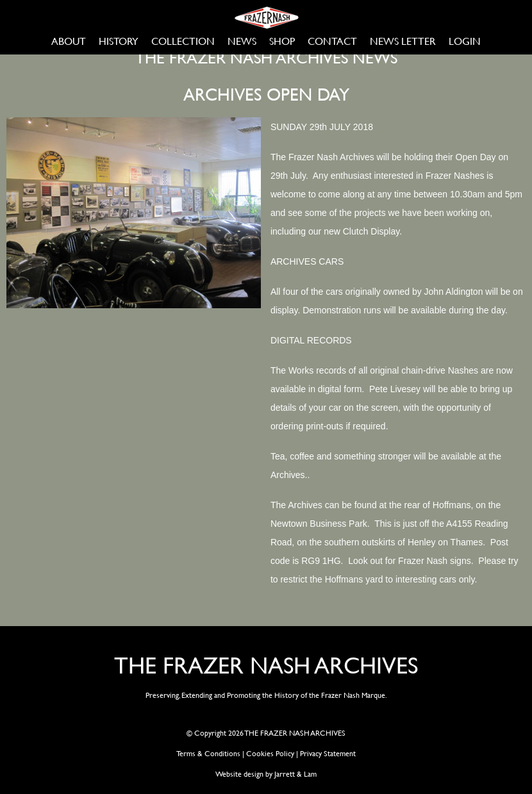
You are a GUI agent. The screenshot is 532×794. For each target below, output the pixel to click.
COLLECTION (183, 41)
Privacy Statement (328, 753)
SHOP (282, 41)
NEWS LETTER (403, 41)
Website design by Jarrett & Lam (266, 773)
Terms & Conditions (208, 753)
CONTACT (332, 41)
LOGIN (465, 41)
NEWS (242, 41)
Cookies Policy (270, 753)
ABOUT (69, 41)
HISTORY (119, 41)
